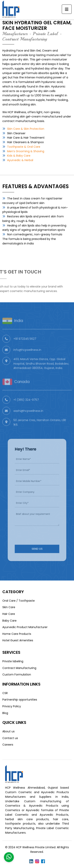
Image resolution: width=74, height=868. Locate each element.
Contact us (10, 738)
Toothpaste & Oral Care (24, 147)
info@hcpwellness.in (27, 358)
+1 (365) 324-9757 (26, 408)
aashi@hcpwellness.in (28, 419)
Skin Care (9, 607)
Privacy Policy (12, 706)
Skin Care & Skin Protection (26, 129)
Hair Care (9, 614)
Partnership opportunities (20, 700)
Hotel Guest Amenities (18, 640)
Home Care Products (17, 634)
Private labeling (13, 661)
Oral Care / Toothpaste (19, 601)
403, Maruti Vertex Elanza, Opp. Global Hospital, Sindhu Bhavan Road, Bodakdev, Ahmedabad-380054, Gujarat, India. (41, 372)
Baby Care (9, 621)
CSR (5, 693)
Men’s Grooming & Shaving (26, 151)
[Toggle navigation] (67, 9)
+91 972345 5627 (25, 347)
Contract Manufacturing (19, 668)
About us (8, 731)
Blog (5, 713)
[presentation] (39, 528)
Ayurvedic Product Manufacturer (25, 627)
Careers (8, 745)
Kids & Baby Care (19, 156)
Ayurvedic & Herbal (20, 160)
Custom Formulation (17, 674)
